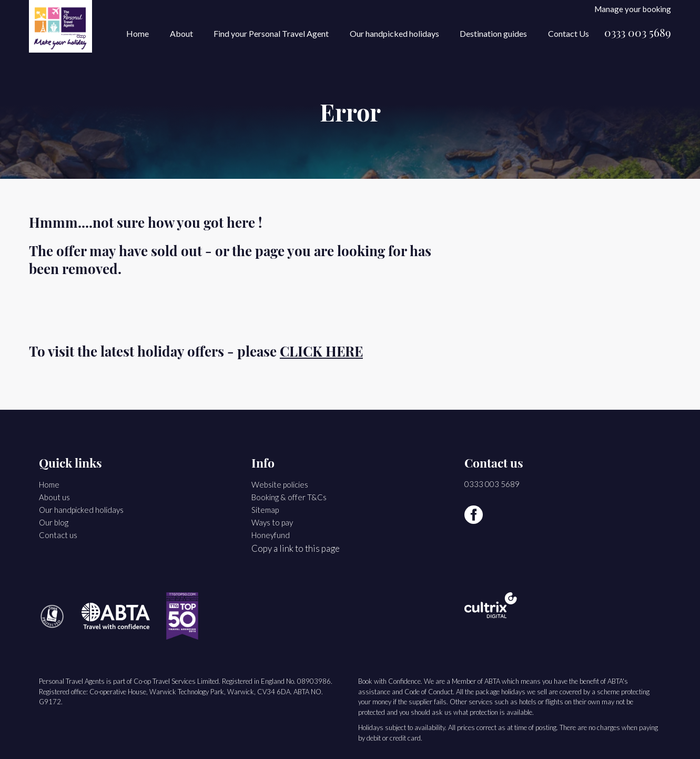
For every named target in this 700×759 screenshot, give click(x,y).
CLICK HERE (321, 353)
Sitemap (265, 510)
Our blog (54, 522)
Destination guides (493, 33)
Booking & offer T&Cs (289, 497)
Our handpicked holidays (394, 33)
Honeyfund (271, 535)
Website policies (280, 484)
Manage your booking (633, 9)
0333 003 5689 (638, 34)
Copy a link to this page (296, 548)
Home (138, 33)
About (181, 33)
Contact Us (569, 33)
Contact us (58, 535)
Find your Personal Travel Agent (271, 33)
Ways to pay (272, 522)
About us (54, 497)
